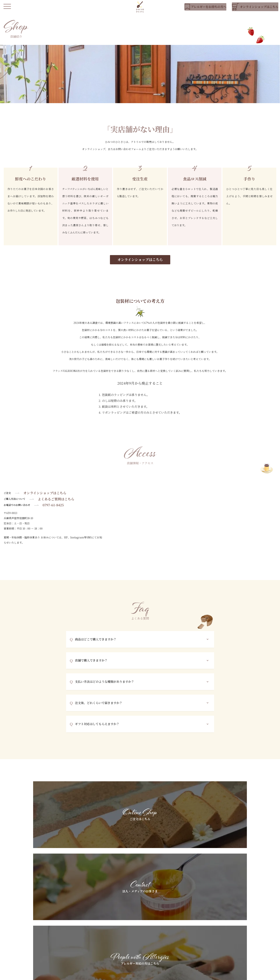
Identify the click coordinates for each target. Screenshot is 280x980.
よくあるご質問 (140, 951)
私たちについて (105, 938)
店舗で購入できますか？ (91, 666)
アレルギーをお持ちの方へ (146, 938)
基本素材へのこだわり (143, 932)
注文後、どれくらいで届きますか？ (99, 708)
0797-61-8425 (53, 510)
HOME (101, 932)
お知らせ (235, 932)
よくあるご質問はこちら (56, 505)
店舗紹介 (102, 951)
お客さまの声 (188, 944)
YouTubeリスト (239, 938)
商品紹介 (102, 944)
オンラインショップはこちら (140, 265)
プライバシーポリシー (113, 975)
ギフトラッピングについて (196, 938)
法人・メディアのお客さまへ (197, 932)
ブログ (233, 944)
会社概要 (134, 975)
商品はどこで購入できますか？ (96, 645)
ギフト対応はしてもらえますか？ (97, 729)
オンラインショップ (108, 962)
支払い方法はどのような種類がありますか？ (105, 687)
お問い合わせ (237, 951)
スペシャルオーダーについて (147, 944)
